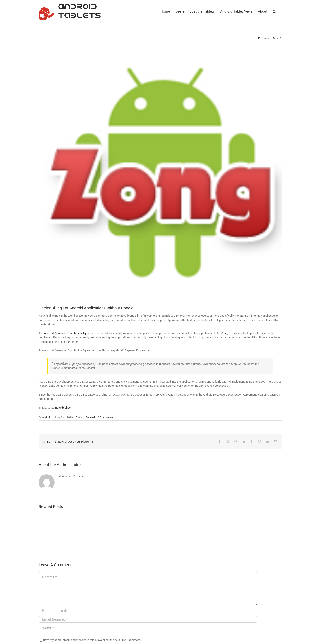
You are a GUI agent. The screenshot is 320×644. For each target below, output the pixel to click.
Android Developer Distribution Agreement (70, 333)
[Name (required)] (148, 611)
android (47, 417)
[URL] (148, 628)
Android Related (85, 417)
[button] (274, 11)
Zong (224, 333)
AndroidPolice (62, 408)
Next (276, 38)
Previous (264, 38)
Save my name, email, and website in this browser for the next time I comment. (92, 640)
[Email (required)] (148, 619)
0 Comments (105, 417)
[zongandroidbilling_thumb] (160, 177)
